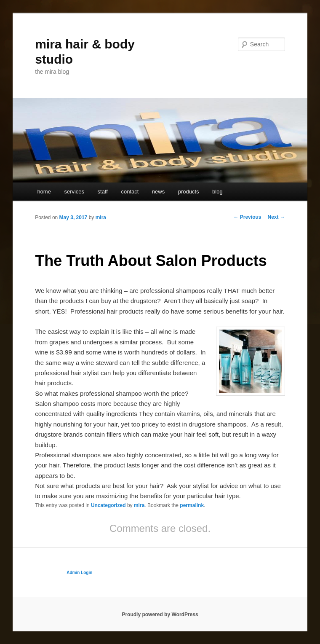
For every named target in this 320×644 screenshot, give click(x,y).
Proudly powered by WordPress (160, 614)
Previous (247, 217)
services (74, 192)
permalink (192, 505)
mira (101, 217)
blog (217, 192)
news (158, 192)
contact (130, 192)
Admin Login (79, 573)
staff (103, 192)
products (189, 192)
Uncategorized (108, 505)
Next (276, 217)
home (44, 192)
